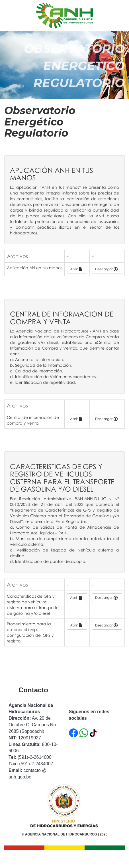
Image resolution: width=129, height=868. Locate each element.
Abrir (76, 269)
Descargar (106, 269)
